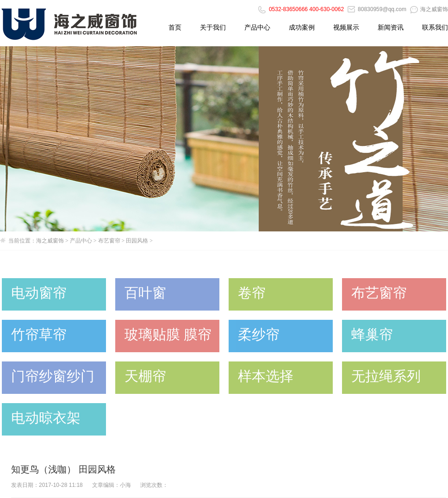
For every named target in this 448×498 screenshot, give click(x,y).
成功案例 (302, 27)
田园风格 (137, 241)
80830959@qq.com (377, 9)
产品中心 (257, 27)
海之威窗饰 (429, 9)
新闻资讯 (391, 27)
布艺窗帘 (109, 241)
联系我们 (435, 27)
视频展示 (346, 27)
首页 (175, 27)
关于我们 (213, 27)
